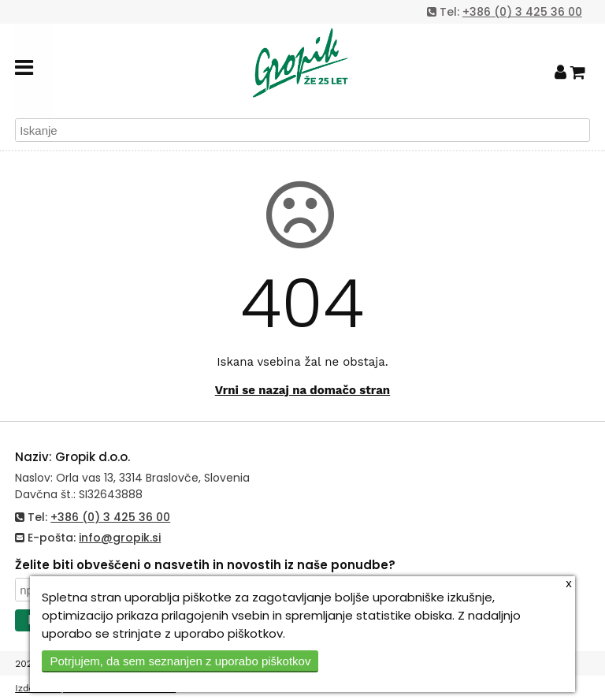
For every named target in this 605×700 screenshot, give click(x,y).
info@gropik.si (120, 538)
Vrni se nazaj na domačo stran (302, 390)
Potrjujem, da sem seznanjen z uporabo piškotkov (180, 661)
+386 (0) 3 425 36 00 (522, 12)
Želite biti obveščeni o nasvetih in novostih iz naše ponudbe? (205, 565)
